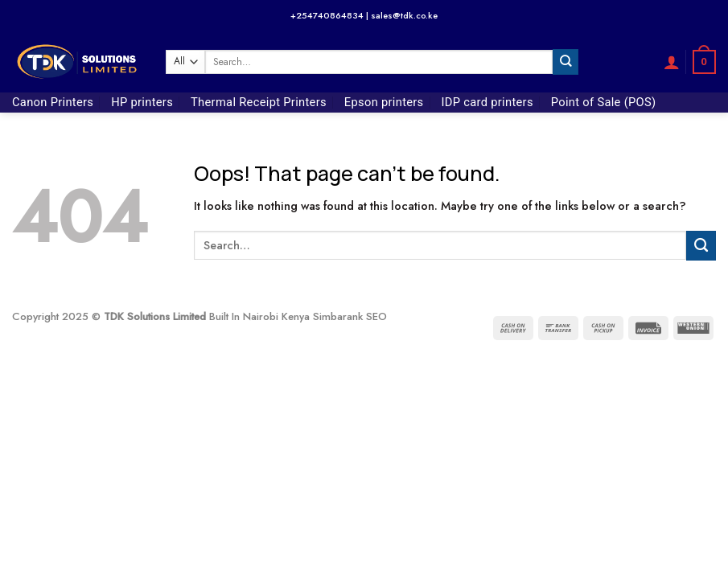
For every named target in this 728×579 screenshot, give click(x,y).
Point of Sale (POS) (604, 102)
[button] (672, 62)
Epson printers (384, 102)
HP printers (142, 102)
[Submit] (566, 62)
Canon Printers (53, 102)
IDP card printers (487, 102)
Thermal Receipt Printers (259, 102)
